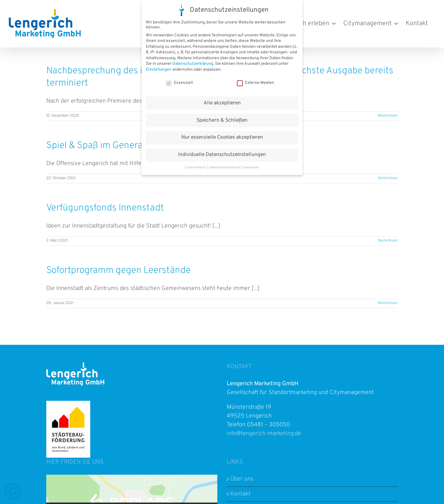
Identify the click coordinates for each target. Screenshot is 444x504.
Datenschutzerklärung (193, 63)
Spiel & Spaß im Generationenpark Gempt (132, 146)
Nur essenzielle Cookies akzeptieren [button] (222, 137)
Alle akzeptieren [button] (222, 103)
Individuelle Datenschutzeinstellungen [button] (222, 155)
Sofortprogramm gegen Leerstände (118, 271)
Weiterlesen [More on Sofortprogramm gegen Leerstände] (388, 303)
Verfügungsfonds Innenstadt (105, 208)
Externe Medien (256, 82)
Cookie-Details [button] (196, 167)
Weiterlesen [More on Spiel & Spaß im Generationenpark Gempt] (388, 178)
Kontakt (240, 494)
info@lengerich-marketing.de (264, 434)
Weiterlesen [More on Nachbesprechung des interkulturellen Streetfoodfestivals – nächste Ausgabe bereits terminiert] (388, 116)
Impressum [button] (251, 167)
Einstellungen (159, 69)
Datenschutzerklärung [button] (225, 167)
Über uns (242, 479)
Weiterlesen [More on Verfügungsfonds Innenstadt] (388, 241)
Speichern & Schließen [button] (222, 120)
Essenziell (179, 82)
